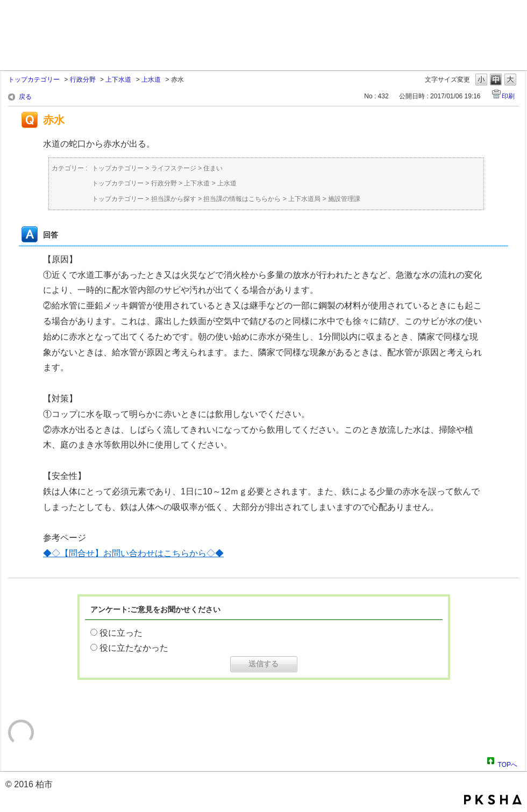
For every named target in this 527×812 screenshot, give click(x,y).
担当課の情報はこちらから (242, 199)
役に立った (121, 633)
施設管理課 (344, 199)
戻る (25, 97)
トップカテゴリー (34, 80)
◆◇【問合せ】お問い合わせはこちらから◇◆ (133, 553)
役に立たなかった (134, 648)
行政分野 (83, 80)
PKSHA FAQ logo (493, 800)
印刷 (508, 96)
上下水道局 (304, 199)
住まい (213, 168)
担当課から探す (174, 199)
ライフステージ (174, 168)
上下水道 (118, 80)
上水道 (151, 80)
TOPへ (508, 763)
